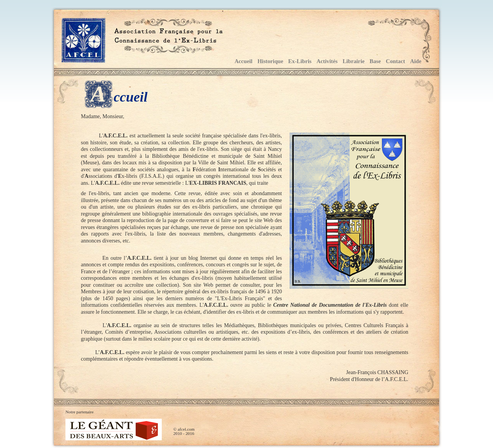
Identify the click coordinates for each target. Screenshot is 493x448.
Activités (327, 61)
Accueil (244, 61)
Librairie (353, 61)
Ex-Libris (300, 61)
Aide (416, 61)
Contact (396, 61)
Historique (270, 61)
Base (375, 61)
